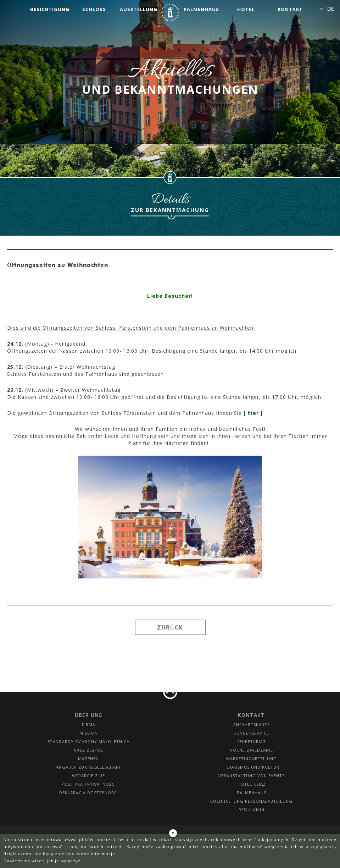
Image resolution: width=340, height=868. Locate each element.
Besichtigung (50, 9)
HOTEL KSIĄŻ (252, 784)
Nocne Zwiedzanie (251, 750)
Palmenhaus (201, 9)
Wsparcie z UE (88, 776)
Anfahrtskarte (252, 724)
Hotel (246, 9)
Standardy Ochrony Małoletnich (89, 741)
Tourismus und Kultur (252, 767)
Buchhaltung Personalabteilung (251, 801)
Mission (89, 733)
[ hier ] (253, 413)
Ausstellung (139, 9)
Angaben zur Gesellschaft (89, 767)
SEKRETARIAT (252, 741)
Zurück (170, 627)
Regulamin (252, 810)
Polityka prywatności (89, 784)
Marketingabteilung (252, 759)
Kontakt (290, 9)
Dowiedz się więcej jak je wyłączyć (42, 861)
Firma (89, 724)
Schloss (94, 9)
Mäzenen (88, 759)
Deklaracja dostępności (89, 793)
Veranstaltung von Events (252, 776)
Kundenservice (251, 733)
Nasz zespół (88, 750)
